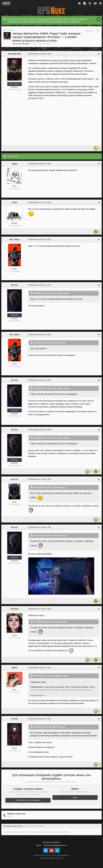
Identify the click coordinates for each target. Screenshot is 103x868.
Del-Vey (15, 285)
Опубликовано (39, 54)
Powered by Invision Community (51, 858)
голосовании (42, 19)
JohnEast (14, 609)
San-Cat (15, 479)
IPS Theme (47, 842)
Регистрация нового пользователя (28, 800)
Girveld (14, 719)
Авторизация (10, 30)
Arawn (15, 202)
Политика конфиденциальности (55, 845)
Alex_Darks (14, 239)
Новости (48, 44)
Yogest (14, 164)
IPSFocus (57, 842)
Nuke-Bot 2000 (23, 44)
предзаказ (82, 89)
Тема (39, 845)
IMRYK (15, 668)
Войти (75, 798)
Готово (30, 450)
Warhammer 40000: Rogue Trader (66, 60)
